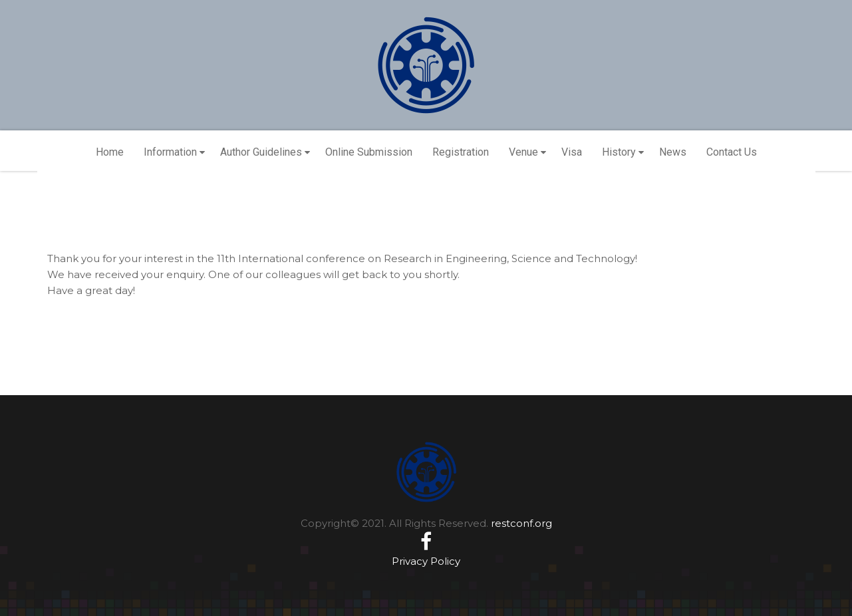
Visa (572, 152)
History (619, 152)
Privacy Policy (426, 561)
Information (170, 152)
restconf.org (521, 523)
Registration (461, 152)
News (673, 152)
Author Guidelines (261, 152)
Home (110, 152)
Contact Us (732, 152)
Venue (523, 152)
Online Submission (369, 152)
